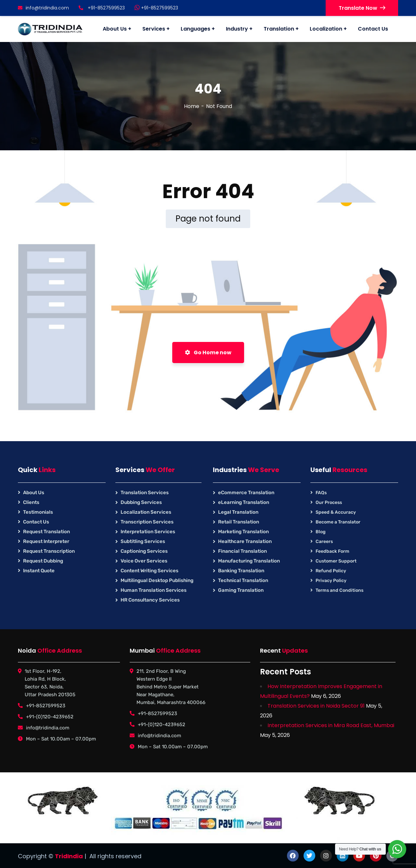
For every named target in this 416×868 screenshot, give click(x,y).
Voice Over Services (144, 561)
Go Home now (208, 353)
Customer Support (336, 561)
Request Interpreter (46, 541)
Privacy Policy (331, 581)
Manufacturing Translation (249, 561)
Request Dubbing (43, 561)
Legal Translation (238, 512)
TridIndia (69, 856)
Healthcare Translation (245, 541)
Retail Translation (239, 522)
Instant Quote (39, 571)
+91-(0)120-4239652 (50, 717)
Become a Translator (338, 522)
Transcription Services (147, 522)
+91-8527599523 (156, 8)
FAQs (321, 493)
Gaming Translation (241, 590)
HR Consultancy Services (150, 600)
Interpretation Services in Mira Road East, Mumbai (331, 725)
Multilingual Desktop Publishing (157, 580)
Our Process (329, 502)
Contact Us (36, 522)
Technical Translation (243, 580)
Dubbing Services (141, 502)
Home (192, 106)
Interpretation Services (148, 532)
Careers (324, 542)
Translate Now (362, 8)
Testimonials (38, 512)
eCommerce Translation (246, 493)
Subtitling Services (143, 541)
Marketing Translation (243, 532)
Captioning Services (144, 551)
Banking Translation (241, 571)
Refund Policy (331, 571)
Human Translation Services (154, 590)
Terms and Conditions (339, 590)
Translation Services (145, 493)
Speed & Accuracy (336, 512)
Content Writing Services (149, 571)
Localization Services (146, 512)
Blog (321, 532)
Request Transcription (49, 551)
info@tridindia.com (43, 8)
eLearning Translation (244, 502)
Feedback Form (332, 551)
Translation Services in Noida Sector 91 (316, 706)
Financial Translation (242, 551)
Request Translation (46, 532)
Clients (31, 502)
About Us (34, 493)
